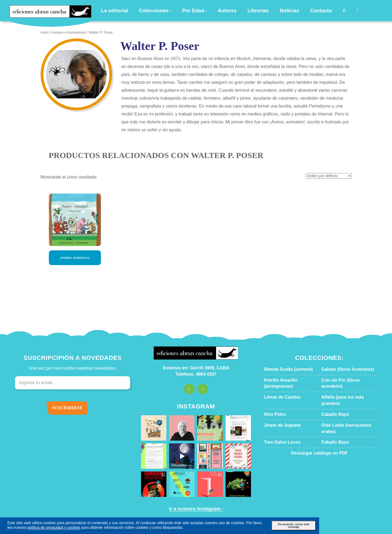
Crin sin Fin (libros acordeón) (345, 366)
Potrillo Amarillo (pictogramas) (290, 366)
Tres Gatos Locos (279, 410)
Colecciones (171, 11)
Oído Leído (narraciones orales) (347, 399)
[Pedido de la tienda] (330, 163)
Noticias (290, 11)
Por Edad (206, 11)
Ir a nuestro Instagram (194, 495)
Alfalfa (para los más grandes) (345, 377)
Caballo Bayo (332, 410)
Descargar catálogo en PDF (319, 421)
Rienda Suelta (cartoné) (284, 355)
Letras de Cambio (279, 377)
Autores (235, 11)
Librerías (262, 11)
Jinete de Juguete (278, 399)
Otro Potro (273, 388)
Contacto (318, 11)
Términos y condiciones (207, 515)
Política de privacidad (246, 515)
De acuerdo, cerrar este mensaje (291, 524)
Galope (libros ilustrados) (342, 355)
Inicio (44, 32)
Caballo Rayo (332, 388)
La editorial (136, 11)
